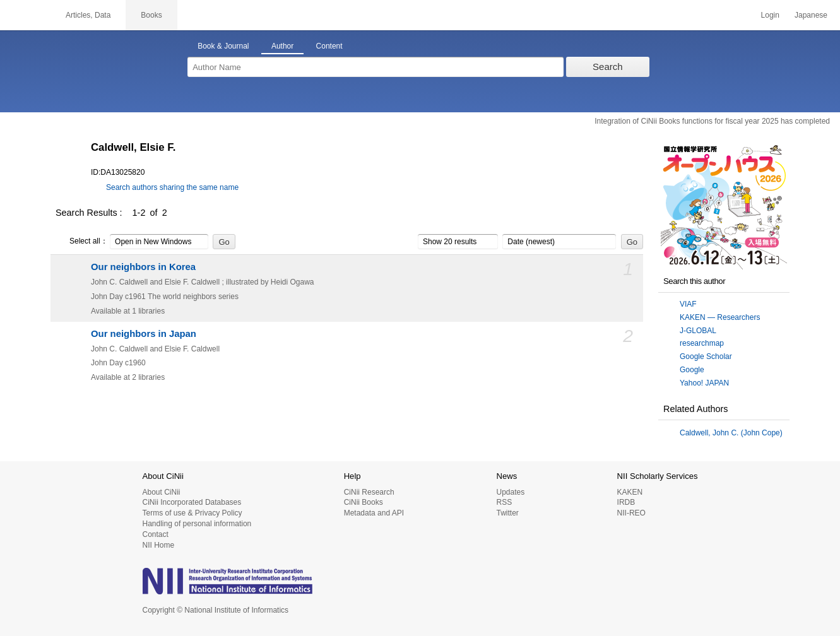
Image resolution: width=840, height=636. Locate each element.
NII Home (159, 545)
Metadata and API (374, 513)
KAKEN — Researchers (720, 317)
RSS (504, 502)
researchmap (702, 343)
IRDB (626, 502)
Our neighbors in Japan (144, 334)
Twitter (507, 513)
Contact (156, 534)
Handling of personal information (197, 524)
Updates (510, 492)
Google (692, 370)
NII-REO (631, 513)
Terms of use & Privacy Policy (192, 513)
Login (770, 15)
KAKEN (630, 492)
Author (282, 46)
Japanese (811, 15)
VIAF (688, 304)
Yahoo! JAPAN (704, 383)
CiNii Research (369, 492)
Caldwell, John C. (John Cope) (731, 433)
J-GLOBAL (698, 331)
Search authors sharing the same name (172, 187)
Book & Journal (223, 46)
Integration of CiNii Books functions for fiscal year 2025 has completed (712, 121)
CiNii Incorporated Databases (192, 502)
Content (329, 46)
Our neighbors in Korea (143, 267)
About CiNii (162, 492)
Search (608, 67)
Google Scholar (706, 356)
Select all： (82, 242)
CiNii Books (364, 502)
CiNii (25, 15)
